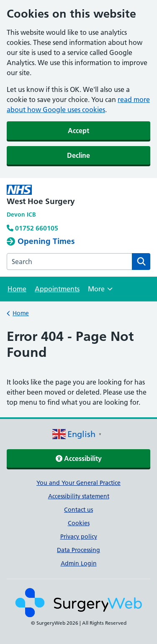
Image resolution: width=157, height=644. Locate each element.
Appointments (57, 289)
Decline (78, 155)
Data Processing (78, 550)
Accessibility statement (79, 496)
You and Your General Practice (78, 483)
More (100, 292)
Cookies (79, 523)
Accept (78, 131)
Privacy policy (79, 537)
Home (17, 289)
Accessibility (79, 458)
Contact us (78, 510)
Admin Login (79, 563)
